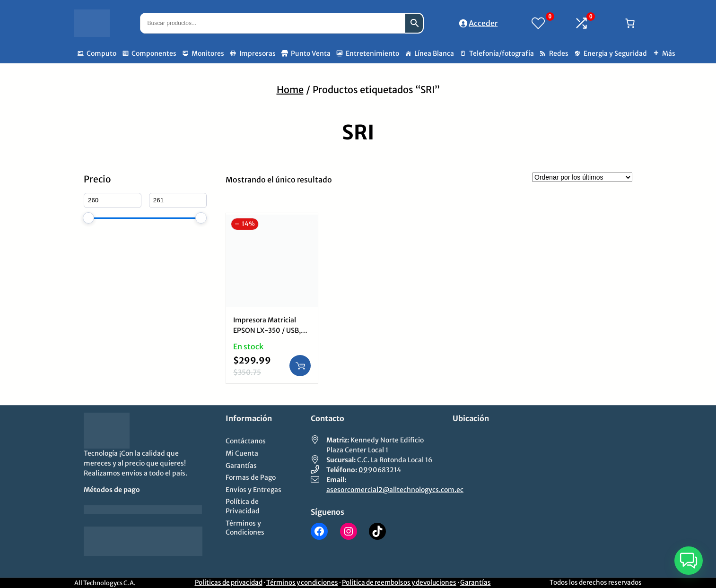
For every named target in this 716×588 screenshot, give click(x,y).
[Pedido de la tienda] (582, 177)
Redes (559, 53)
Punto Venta (311, 53)
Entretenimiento (372, 53)
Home (290, 90)
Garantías (476, 583)
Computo (101, 53)
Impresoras (258, 53)
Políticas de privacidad (229, 583)
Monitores (208, 53)
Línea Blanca (434, 53)
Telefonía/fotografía (502, 53)
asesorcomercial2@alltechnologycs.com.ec (395, 490)
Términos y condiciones (302, 583)
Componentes (154, 53)
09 (363, 470)
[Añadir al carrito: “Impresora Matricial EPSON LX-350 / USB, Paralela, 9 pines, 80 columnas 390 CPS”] (300, 366)
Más (669, 53)
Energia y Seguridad (615, 53)
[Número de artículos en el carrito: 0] (630, 23)
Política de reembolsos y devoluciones (399, 583)
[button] (689, 561)
